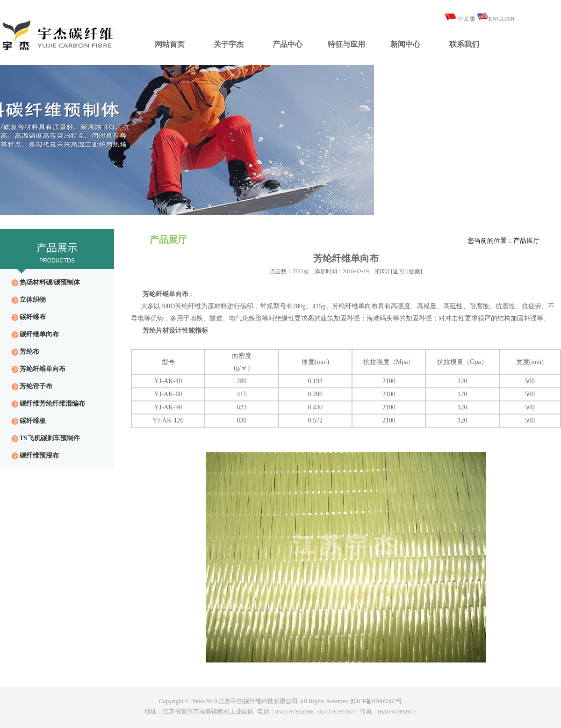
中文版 (466, 18)
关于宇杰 (229, 44)
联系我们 (464, 44)
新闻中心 (405, 44)
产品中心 (288, 44)
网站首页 (170, 44)
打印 (382, 271)
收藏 (415, 271)
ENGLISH (502, 18)
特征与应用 (346, 44)
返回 (398, 271)
